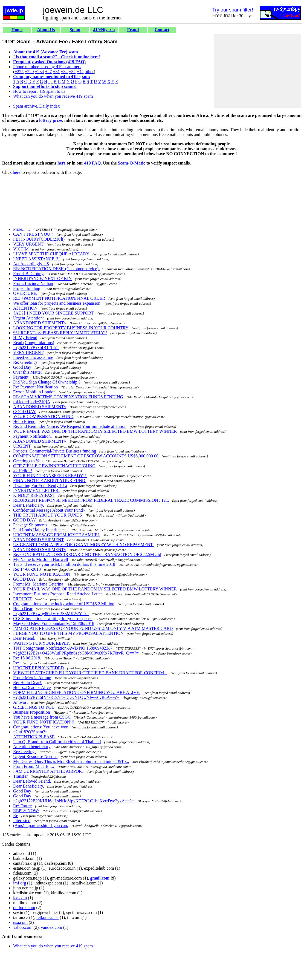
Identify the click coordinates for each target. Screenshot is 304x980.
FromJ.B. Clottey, (29, 274)
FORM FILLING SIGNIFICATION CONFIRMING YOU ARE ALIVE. (77, 692)
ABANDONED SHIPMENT (38, 540)
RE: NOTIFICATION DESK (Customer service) (56, 269)
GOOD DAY (24, 412)
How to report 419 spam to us (39, 91)
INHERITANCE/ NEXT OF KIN (42, 279)
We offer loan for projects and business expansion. (57, 303)
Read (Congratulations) (34, 343)
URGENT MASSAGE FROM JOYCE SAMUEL (57, 535)
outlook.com (24, 908)
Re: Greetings (25, 362)
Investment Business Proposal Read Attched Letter (58, 594)
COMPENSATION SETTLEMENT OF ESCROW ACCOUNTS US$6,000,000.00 (86, 456)
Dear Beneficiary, (29, 505)
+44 (80, 72)
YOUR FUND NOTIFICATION (42, 574)
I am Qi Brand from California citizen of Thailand (57, 742)
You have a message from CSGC (42, 717)
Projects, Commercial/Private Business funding (55, 451)
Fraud (133, 30)
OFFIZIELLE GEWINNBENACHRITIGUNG (54, 466)
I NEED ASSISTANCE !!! (37, 259)
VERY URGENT (28, 244)
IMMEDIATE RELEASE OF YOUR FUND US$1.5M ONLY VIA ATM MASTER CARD (93, 628)
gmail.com (100, 878)
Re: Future (22, 806)
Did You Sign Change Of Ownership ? (47, 382)
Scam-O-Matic (132, 163)
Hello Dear (23, 609)
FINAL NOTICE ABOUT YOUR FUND (50, 481)
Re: (16, 663)
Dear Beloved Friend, (32, 781)
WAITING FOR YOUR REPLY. (42, 643)
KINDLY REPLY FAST (34, 495)
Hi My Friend (25, 338)
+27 (48, 72)
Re (16, 816)
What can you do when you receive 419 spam (53, 96)
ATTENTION (25, 308)
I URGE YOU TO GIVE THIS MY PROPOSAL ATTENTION (68, 633)
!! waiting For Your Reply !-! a (40, 485)
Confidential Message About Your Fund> (49, 510)
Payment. (21, 377)
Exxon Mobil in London (34, 392)
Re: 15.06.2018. (27, 658)
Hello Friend (24, 421)
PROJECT (22, 599)
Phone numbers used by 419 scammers (47, 67)
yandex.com (51, 927)
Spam (75, 30)
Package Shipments (30, 525)
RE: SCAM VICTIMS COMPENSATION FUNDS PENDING (68, 397)
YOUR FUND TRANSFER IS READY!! (50, 476)
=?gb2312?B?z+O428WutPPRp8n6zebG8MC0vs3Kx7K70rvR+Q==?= (76, 653)
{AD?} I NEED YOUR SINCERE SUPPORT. (54, 313)
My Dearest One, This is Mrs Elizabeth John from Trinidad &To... (71, 761)
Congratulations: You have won (41, 727)
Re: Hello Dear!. (28, 683)
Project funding (27, 288)
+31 (56, 72)
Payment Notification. (32, 436)
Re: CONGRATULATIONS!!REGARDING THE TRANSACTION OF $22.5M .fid (87, 554)
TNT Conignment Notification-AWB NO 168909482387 (63, 648)
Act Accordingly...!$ (31, 264)
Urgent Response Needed (35, 756)
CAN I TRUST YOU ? (33, 234)
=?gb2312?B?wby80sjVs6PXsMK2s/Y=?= (51, 614)
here (62, 163)
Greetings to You (28, 461)
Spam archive (25, 106)
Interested (22, 821)
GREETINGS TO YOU (34, 707)
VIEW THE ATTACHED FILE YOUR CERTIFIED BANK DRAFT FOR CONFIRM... (90, 673)
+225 (19, 72)
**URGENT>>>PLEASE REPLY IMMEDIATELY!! (60, 333)
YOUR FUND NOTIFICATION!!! (44, 722)
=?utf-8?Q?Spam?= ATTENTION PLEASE (34, 734)
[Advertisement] (257, 71)
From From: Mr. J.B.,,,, (34, 766)
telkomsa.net (47, 917)
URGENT (22, 446)
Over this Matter (28, 372)
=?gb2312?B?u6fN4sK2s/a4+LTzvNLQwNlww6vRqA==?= (66, 697)
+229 (29, 72)
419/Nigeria (104, 30)
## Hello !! (23, 471)
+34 (72, 72)
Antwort (20, 702)
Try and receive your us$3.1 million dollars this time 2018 (64, 564)
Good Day (22, 367)
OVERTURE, (25, 293)
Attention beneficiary (32, 747)
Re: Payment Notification (36, 387)
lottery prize (51, 120)
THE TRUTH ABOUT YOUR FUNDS (48, 515)
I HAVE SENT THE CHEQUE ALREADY (51, 254)
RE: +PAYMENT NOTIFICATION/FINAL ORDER (59, 298)
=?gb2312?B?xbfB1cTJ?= (36, 348)
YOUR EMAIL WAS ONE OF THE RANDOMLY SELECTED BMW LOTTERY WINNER (95, 431)
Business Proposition (32, 712)
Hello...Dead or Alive (32, 688)
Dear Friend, (24, 638)
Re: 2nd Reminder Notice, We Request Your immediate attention (70, 426)
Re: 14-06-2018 (27, 569)
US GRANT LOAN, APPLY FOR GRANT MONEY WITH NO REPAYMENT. (83, 545)
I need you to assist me (33, 357)
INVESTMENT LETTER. (36, 490)
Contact (162, 30)
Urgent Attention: (28, 318)
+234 (39, 72)
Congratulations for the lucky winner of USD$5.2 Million (64, 604)
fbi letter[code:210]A (32, 402)
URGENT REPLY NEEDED (38, 668)
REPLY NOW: (26, 811)
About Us (46, 30)
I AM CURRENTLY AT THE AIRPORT (49, 771)
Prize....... (21, 229)
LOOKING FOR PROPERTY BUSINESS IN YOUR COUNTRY (71, 328)
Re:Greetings (25, 752)
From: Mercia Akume (32, 678)
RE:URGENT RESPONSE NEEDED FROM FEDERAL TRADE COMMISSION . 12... (91, 500)
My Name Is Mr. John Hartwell (41, 559)
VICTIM (21, 249)
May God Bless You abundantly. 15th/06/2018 (54, 623)
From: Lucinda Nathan (33, 283)
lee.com (20, 898)
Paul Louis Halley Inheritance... (41, 530)
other (89, 72)
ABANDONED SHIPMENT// (40, 323)
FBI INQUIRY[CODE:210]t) (39, 239)
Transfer (21, 776)
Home (17, 30)
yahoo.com (23, 927)
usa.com (20, 922)
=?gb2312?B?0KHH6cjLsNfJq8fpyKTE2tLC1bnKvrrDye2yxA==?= (74, 801)
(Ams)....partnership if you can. (41, 825)
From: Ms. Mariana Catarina (38, 584)
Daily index (50, 106)
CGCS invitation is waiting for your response (53, 619)
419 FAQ (93, 163)
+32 (64, 72)
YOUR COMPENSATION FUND (43, 416)
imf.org (20, 883)
